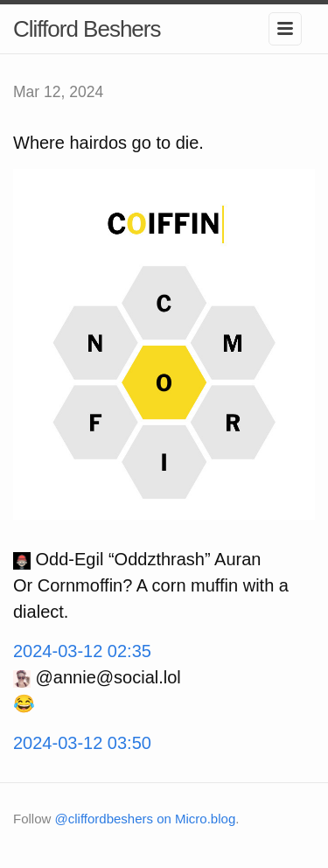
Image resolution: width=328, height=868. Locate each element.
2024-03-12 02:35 (82, 651)
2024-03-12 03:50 (82, 743)
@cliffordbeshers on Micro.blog (146, 819)
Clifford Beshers (87, 29)
